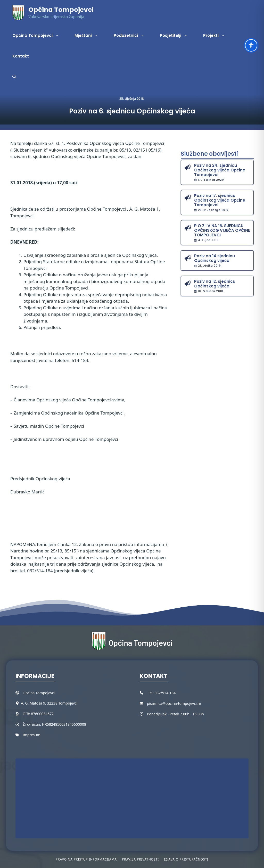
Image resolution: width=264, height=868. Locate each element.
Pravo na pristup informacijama (86, 859)
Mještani (90, 36)
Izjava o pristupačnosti (186, 859)
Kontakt (21, 56)
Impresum (31, 735)
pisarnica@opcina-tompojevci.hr (174, 703)
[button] (14, 77)
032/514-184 (165, 693)
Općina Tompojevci (61, 10)
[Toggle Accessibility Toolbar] (251, 45)
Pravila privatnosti (140, 859)
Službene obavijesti (209, 154)
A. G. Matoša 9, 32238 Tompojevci (49, 703)
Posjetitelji (178, 36)
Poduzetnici (133, 36)
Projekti (218, 36)
